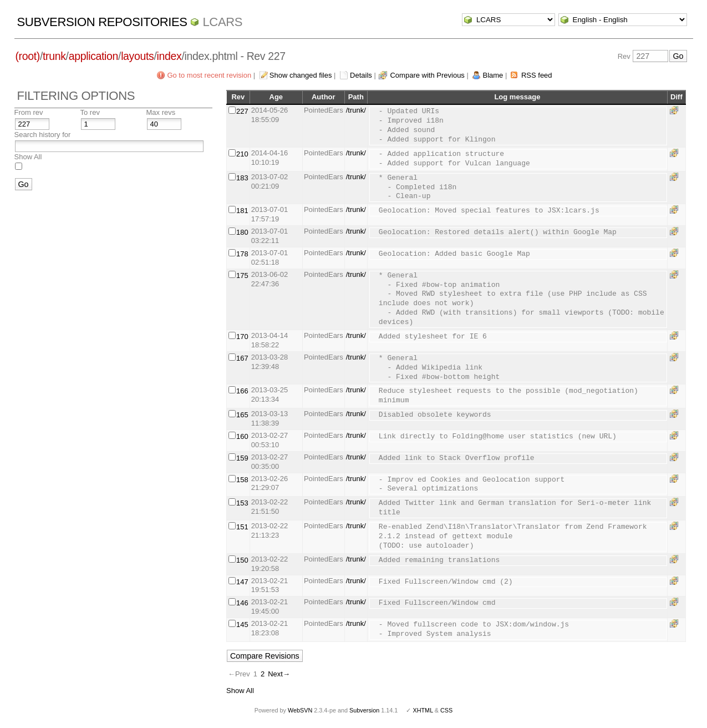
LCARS (222, 22)
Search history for (43, 135)
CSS (446, 710)
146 (242, 603)
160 (242, 436)
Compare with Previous (427, 75)
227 (242, 111)
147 (242, 582)
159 (242, 458)
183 (242, 178)
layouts (137, 56)
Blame (493, 75)
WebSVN (300, 710)
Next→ (279, 674)
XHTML (423, 710)
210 (242, 154)
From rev (29, 112)
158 (242, 480)
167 (242, 358)
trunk (54, 56)
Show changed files (301, 75)
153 (242, 503)
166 (242, 391)
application (93, 56)
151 (242, 527)
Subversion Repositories (102, 22)
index (169, 56)
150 (242, 560)
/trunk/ (356, 110)
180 (242, 232)
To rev (90, 112)
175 (242, 275)
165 (242, 415)
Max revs (161, 112)
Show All (28, 157)
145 (242, 625)
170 (242, 337)
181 (242, 211)
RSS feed (537, 75)
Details (361, 75)
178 (242, 254)
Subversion (364, 710)
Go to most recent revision (209, 75)
